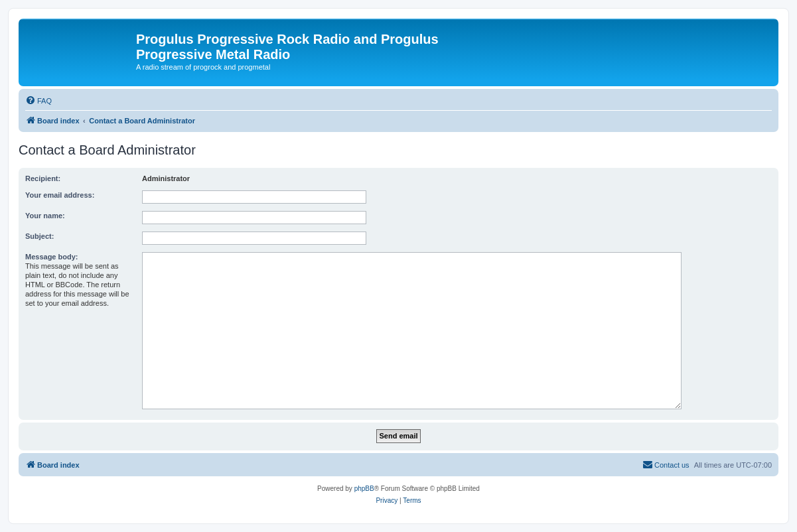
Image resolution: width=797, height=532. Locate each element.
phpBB (364, 489)
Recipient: (43, 178)
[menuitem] (38, 101)
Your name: (45, 216)
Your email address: (60, 195)
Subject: (39, 236)
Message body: (51, 257)
